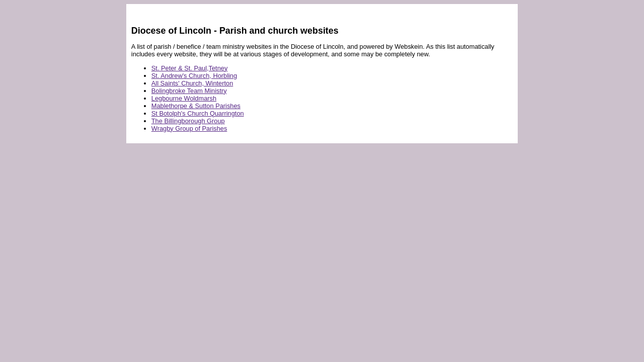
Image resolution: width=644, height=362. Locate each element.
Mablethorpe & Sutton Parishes (196, 106)
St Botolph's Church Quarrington (198, 113)
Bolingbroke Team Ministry (189, 91)
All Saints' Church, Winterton (192, 83)
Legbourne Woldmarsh (184, 98)
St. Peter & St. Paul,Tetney (190, 68)
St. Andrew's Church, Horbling (194, 76)
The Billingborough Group (188, 121)
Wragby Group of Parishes (189, 128)
